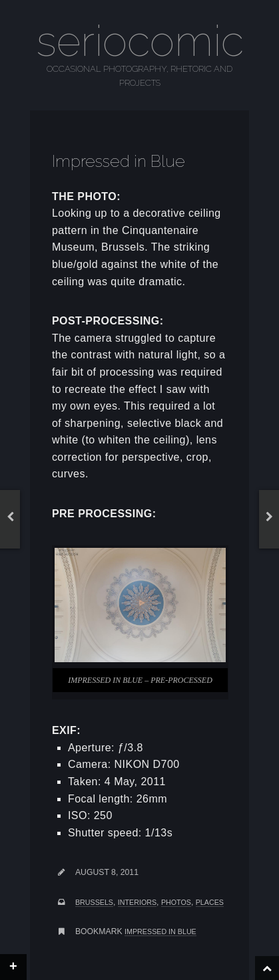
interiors (137, 902)
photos (176, 902)
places (210, 902)
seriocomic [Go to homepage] (140, 41)
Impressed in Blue (160, 931)
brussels (94, 902)
